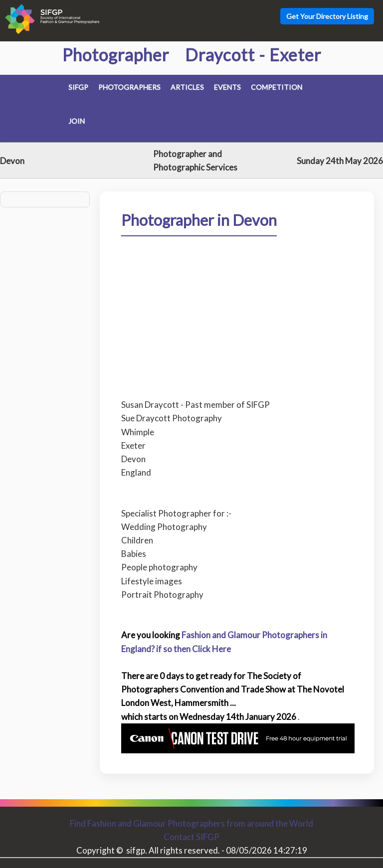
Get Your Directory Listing (327, 16)
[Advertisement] (237, 310)
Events (227, 87)
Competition (277, 87)
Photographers (129, 87)
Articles (187, 87)
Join (77, 121)
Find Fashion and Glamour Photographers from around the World (191, 823)
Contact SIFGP (191, 837)
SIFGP (78, 87)
